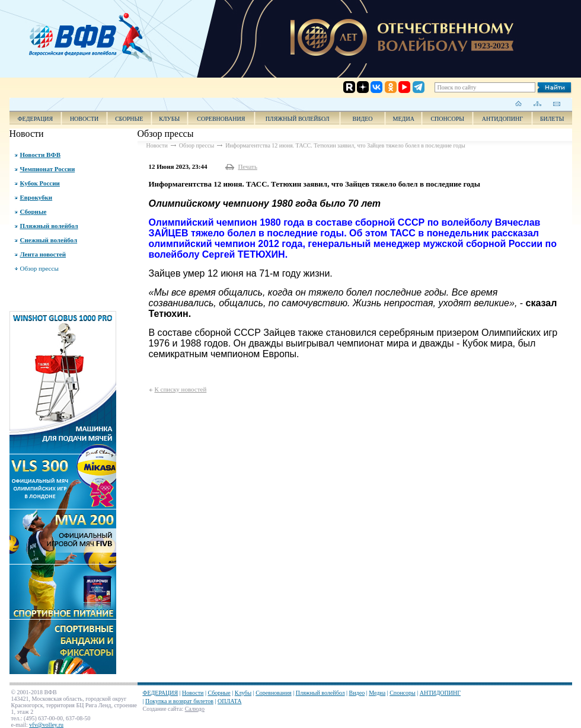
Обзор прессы (39, 268)
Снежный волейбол (49, 240)
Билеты (552, 119)
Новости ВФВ (41, 155)
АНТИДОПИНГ (502, 119)
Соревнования (221, 119)
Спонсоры (447, 119)
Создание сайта (162, 709)
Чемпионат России (48, 169)
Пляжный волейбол (298, 119)
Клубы (169, 119)
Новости (84, 119)
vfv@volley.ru (46, 725)
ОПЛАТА (229, 701)
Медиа (404, 119)
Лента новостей (43, 254)
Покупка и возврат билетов (179, 701)
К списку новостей (181, 389)
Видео (357, 693)
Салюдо (195, 709)
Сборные (129, 119)
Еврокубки (36, 197)
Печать (248, 166)
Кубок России (40, 183)
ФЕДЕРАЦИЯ (36, 119)
